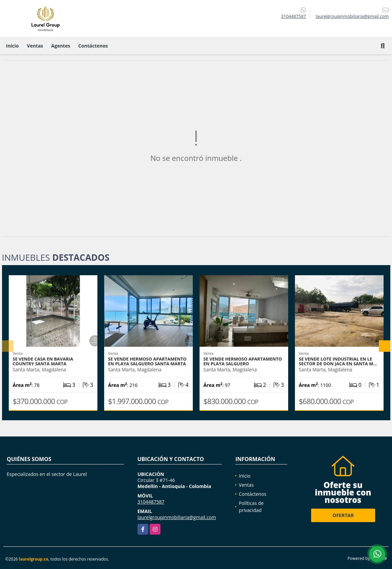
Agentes (61, 46)
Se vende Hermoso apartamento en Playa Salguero (243, 361)
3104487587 (294, 16)
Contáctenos (93, 46)
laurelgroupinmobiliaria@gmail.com (177, 517)
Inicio (12, 46)
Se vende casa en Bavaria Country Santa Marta (43, 361)
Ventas (35, 46)
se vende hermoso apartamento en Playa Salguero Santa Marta (147, 361)
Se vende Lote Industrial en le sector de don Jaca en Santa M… (338, 361)
